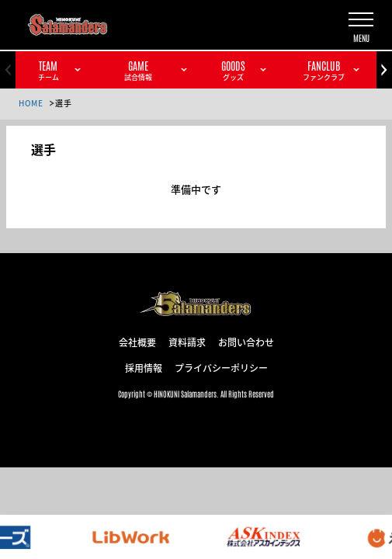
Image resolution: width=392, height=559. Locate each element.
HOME (31, 103)
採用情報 (144, 367)
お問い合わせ (246, 342)
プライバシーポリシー (221, 367)
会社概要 (137, 342)
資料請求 (187, 342)
